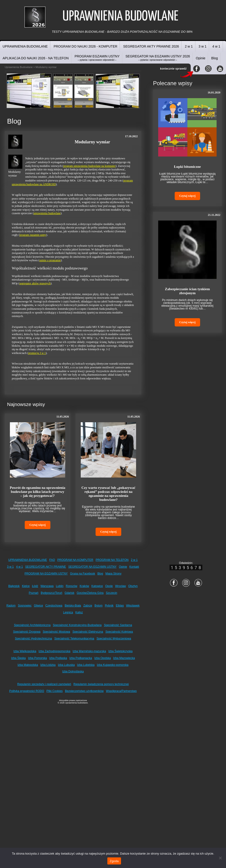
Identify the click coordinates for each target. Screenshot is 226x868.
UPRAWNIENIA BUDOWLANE (25, 46)
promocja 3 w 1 (37, 353)
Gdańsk (69, 593)
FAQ (52, 560)
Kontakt (134, 567)
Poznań (34, 593)
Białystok (14, 586)
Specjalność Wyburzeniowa (114, 639)
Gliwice (38, 606)
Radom (11, 606)
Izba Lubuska (66, 665)
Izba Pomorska (37, 658)
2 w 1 (189, 46)
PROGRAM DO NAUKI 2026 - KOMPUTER (86, 46)
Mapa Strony (113, 574)
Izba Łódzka (48, 665)
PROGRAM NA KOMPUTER (75, 560)
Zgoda (114, 861)
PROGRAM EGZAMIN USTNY (97, 58)
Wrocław (121, 586)
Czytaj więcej (38, 525)
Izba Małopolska (28, 665)
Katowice (97, 586)
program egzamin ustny (33, 235)
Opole (109, 586)
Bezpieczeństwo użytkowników (84, 691)
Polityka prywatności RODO (27, 691)
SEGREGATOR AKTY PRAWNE (46, 567)
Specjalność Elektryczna (88, 632)
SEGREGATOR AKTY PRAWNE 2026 (151, 46)
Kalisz (79, 612)
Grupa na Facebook (83, 574)
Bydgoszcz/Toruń (51, 593)
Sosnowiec (25, 606)
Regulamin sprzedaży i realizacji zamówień (44, 684)
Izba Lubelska (86, 665)
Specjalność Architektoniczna (32, 625)
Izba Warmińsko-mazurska (89, 651)
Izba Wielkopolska (25, 651)
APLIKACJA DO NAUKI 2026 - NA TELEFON (36, 58)
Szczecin (112, 593)
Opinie (201, 58)
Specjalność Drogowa (27, 632)
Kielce (26, 586)
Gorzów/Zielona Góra (90, 593)
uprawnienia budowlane (47, 213)
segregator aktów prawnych (35, 283)
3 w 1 (203, 46)
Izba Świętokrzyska (120, 651)
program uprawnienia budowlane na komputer (89, 166)
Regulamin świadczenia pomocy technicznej (101, 684)
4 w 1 (216, 46)
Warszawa (47, 586)
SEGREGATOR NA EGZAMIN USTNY (92, 567)
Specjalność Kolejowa (119, 632)
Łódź (35, 586)
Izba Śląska (18, 658)
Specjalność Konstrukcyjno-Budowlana (77, 625)
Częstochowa (54, 606)
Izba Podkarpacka (81, 658)
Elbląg (120, 606)
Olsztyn (133, 586)
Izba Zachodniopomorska (54, 651)
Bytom (98, 606)
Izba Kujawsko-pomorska (113, 665)
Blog (214, 58)
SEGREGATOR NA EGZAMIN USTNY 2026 (158, 58)
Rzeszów (72, 586)
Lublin (60, 586)
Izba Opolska (103, 658)
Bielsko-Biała (73, 606)
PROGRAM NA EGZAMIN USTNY (46, 574)
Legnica (68, 612)
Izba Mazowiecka (124, 658)
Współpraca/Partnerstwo (121, 691)
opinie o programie (50, 260)
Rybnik (109, 606)
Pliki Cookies (54, 691)
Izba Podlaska (58, 658)
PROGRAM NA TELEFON (112, 560)
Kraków (84, 586)
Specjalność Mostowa (56, 632)
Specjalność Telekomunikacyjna (74, 639)
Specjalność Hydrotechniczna (33, 639)
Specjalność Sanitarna (118, 625)
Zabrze (88, 606)
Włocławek (133, 606)
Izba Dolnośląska (73, 671)
